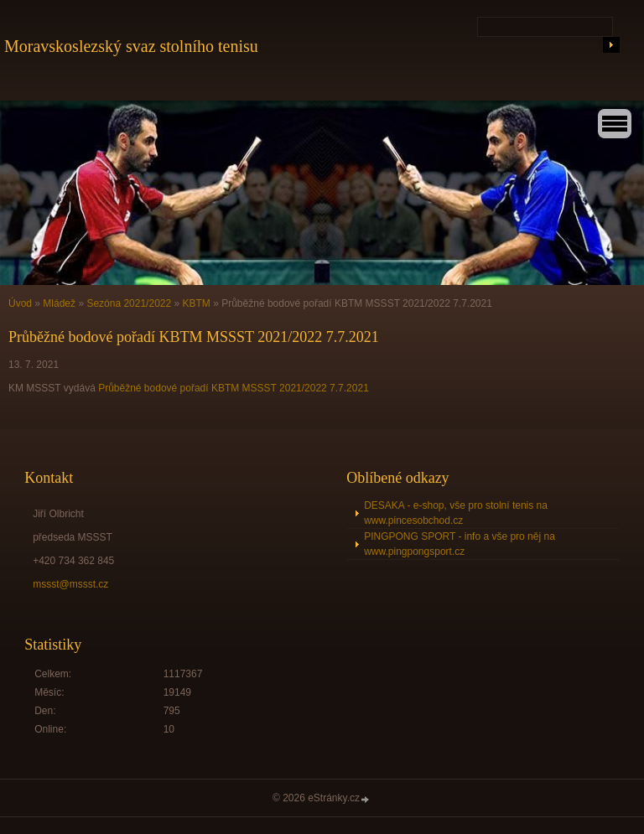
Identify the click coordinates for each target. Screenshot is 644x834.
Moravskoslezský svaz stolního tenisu (131, 46)
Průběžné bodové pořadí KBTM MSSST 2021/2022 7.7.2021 (234, 388)
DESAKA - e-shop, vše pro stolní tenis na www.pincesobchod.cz (456, 513)
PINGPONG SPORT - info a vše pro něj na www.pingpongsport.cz (460, 544)
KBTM (197, 303)
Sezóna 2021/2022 (129, 303)
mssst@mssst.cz (70, 584)
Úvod (20, 303)
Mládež (59, 303)
